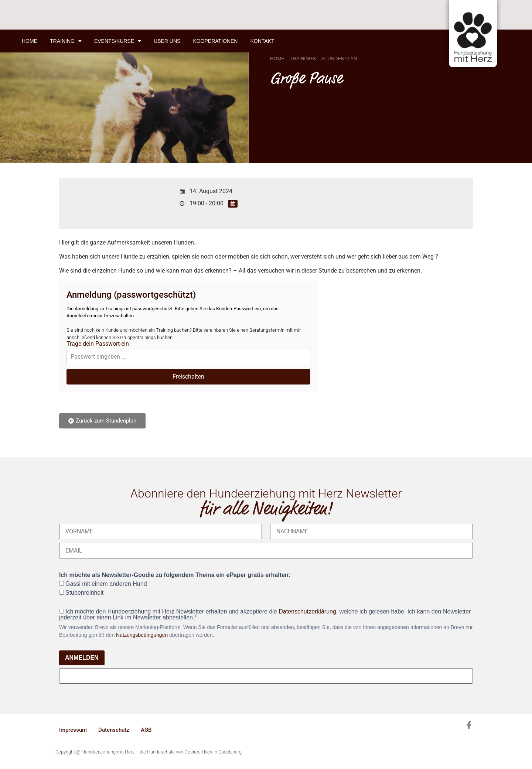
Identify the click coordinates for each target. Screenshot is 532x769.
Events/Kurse (118, 41)
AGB (146, 730)
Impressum (73, 730)
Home (30, 41)
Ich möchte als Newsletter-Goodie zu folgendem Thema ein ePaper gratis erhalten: (175, 575)
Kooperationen (215, 41)
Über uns (167, 41)
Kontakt (262, 41)
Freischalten (188, 377)
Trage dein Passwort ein (98, 344)
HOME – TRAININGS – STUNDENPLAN (313, 59)
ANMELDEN (82, 658)
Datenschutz (114, 730)
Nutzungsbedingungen (142, 635)
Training (66, 41)
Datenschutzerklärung (307, 611)
